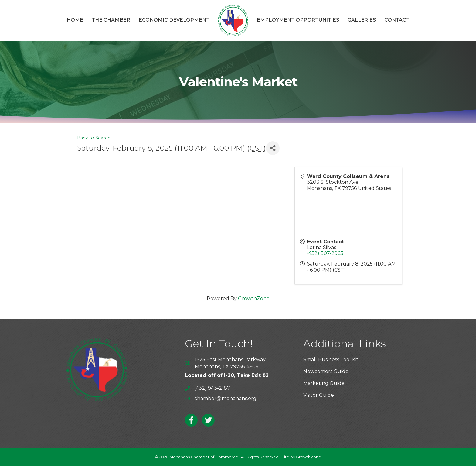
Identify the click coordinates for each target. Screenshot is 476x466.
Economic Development (174, 20)
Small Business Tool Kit (331, 360)
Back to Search (94, 138)
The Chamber (111, 20)
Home (75, 20)
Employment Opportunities (298, 20)
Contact (397, 20)
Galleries (362, 20)
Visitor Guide (319, 395)
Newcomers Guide (326, 371)
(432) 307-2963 (325, 253)
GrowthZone (254, 298)
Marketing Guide (324, 383)
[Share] (273, 148)
